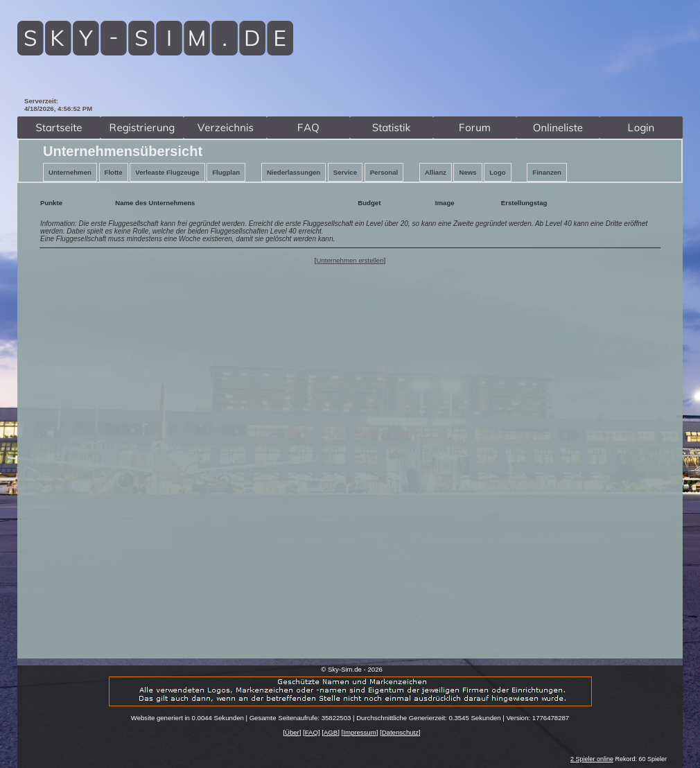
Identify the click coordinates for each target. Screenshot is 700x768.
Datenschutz (400, 732)
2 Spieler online (592, 759)
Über (292, 732)
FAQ (312, 732)
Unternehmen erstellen (350, 260)
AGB (331, 732)
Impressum (359, 732)
